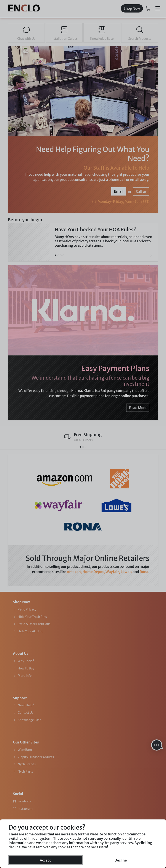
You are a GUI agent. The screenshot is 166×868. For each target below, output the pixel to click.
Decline (121, 860)
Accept (45, 860)
